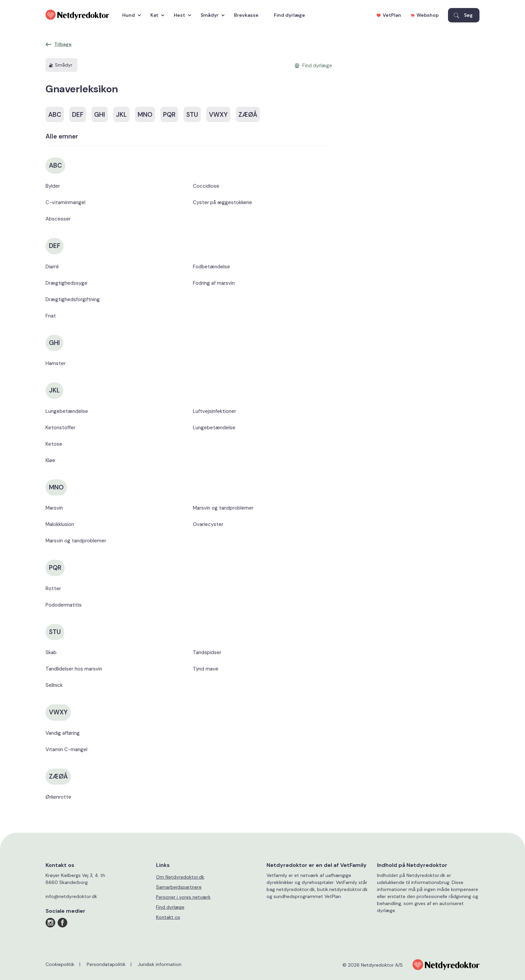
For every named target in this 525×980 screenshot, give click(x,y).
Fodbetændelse (211, 267)
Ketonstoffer (60, 428)
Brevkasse (246, 15)
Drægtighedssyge (66, 283)
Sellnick (54, 685)
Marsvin (54, 508)
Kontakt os (168, 917)
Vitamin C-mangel (66, 749)
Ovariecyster (208, 524)
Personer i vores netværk (183, 897)
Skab (51, 652)
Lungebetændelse (67, 411)
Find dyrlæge (289, 15)
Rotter (53, 589)
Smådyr (211, 15)
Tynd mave (206, 669)
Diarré (52, 267)
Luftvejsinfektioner (214, 411)
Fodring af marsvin (214, 283)
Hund (130, 15)
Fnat (51, 316)
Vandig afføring (63, 733)
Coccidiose (206, 186)
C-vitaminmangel (65, 202)
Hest (181, 15)
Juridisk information (160, 964)
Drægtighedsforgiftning (73, 299)
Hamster (56, 363)
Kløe (50, 460)
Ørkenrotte (58, 797)
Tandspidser (207, 652)
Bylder (53, 186)
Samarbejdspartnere (179, 887)
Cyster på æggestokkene (222, 202)
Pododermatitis (64, 605)
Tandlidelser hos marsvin (74, 669)
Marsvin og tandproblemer (76, 541)
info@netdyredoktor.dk (71, 896)
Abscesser (58, 219)
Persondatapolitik (106, 964)
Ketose (54, 444)
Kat (156, 15)
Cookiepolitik (60, 964)
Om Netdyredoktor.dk (180, 877)
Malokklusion (60, 524)
